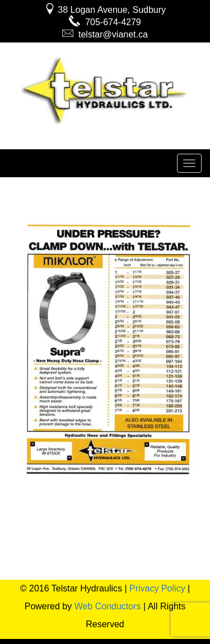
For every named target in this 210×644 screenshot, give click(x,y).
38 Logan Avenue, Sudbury (105, 10)
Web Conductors (108, 606)
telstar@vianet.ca (105, 34)
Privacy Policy (157, 588)
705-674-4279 (105, 22)
